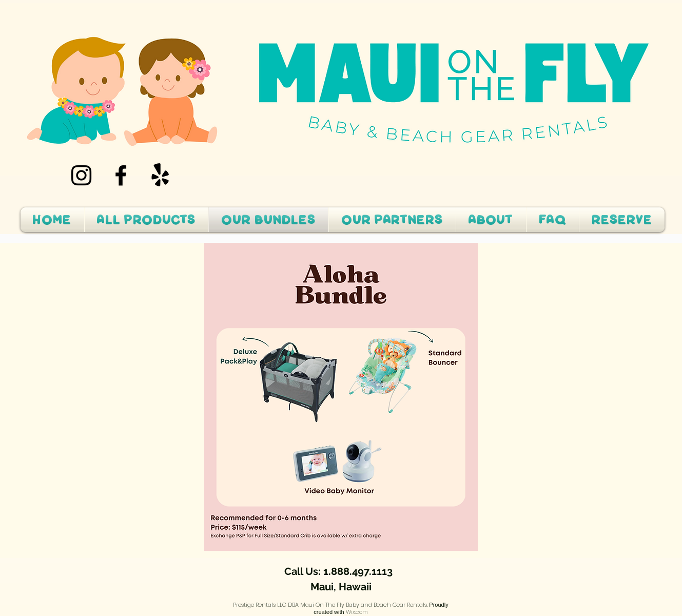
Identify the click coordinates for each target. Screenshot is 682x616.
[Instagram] (81, 175)
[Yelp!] (160, 175)
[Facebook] (121, 175)
